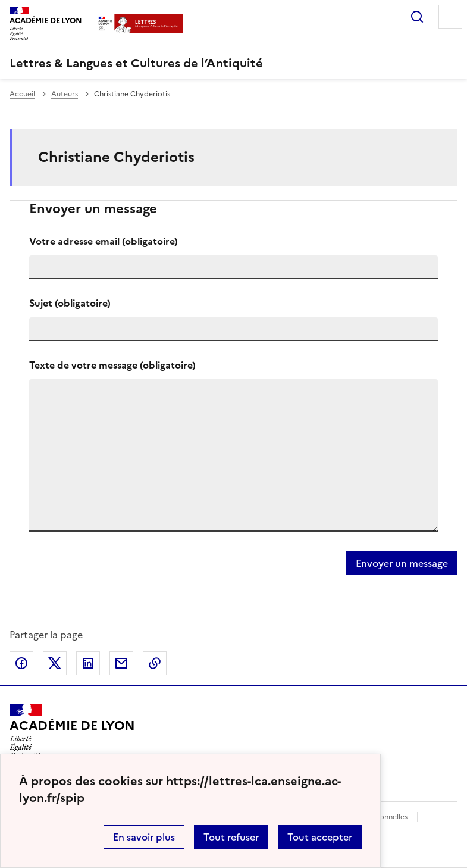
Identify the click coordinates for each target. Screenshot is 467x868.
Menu (450, 17)
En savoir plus (144, 837)
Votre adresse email (104, 241)
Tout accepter (320, 837)
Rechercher (417, 17)
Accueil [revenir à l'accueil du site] (22, 94)
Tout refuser (231, 837)
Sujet (70, 303)
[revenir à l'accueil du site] (233, 63)
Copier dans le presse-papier (155, 663)
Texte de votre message (112, 365)
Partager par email (121, 663)
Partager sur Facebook (21, 663)
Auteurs (65, 94)
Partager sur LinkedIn (88, 663)
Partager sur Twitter (55, 663)
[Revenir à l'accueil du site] (72, 731)
